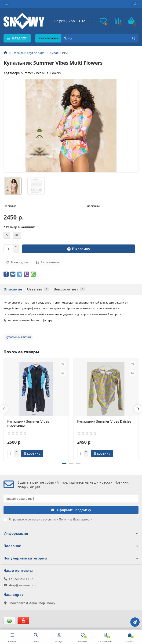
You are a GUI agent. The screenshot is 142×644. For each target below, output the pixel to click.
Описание (13, 289)
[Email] (71, 499)
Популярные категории (71, 558)
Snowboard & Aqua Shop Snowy (32, 603)
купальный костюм (18, 337)
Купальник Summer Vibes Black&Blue (28, 424)
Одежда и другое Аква (28, 53)
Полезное (71, 546)
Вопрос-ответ (69, 289)
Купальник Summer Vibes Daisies (104, 421)
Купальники (59, 53)
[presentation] (4, 409)
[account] (135, 4)
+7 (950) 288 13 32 (69, 21)
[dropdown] (7, 4)
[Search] (100, 38)
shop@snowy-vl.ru (22, 585)
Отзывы (38, 289)
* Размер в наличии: (19, 227)
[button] (64, 464)
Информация (71, 533)
